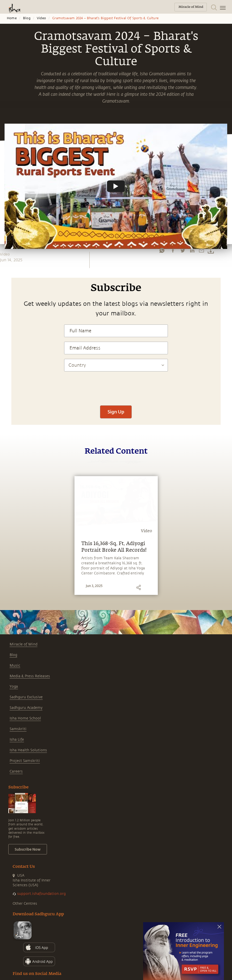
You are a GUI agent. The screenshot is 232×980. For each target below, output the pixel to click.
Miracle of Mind (23, 644)
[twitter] (183, 250)
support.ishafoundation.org (41, 894)
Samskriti (18, 729)
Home (12, 18)
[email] (201, 250)
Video (41, 18)
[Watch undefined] (116, 186)
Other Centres (25, 904)
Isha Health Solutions (28, 750)
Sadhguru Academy (26, 708)
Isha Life (17, 740)
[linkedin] (192, 250)
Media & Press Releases (30, 676)
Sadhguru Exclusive (26, 697)
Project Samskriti (25, 761)
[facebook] (173, 250)
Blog (27, 18)
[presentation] (116, 386)
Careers (16, 771)
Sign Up (116, 412)
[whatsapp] (162, 250)
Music (15, 666)
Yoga (14, 686)
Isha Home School (25, 718)
